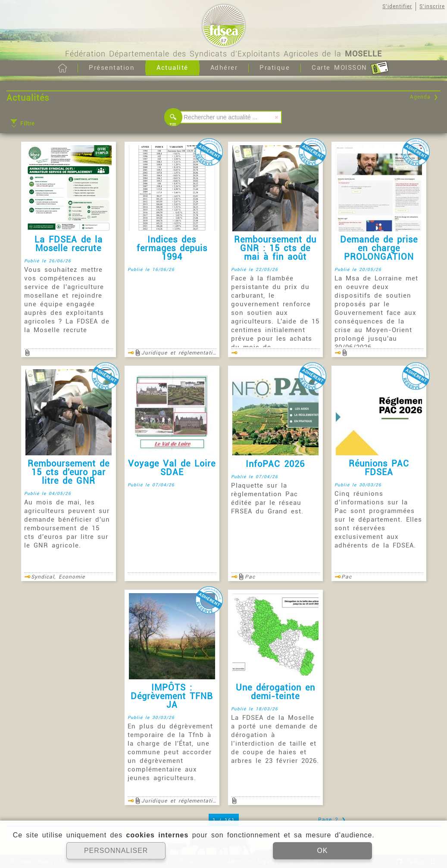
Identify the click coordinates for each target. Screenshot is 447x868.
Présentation (112, 68)
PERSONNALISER (116, 851)
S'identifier (397, 6)
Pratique (275, 68)
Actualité (172, 68)
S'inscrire (432, 6)
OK (322, 851)
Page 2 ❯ (332, 820)
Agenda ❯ (424, 97)
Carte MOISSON (350, 68)
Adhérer (224, 68)
